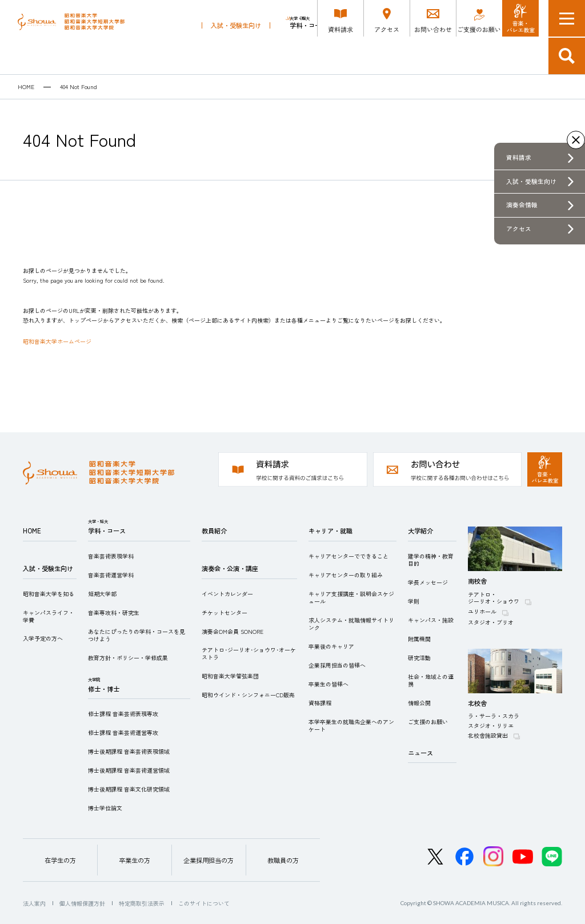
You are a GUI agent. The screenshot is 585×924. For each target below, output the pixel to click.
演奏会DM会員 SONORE (233, 631)
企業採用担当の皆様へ (337, 665)
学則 (414, 601)
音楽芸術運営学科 (111, 575)
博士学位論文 (105, 808)
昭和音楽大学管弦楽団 (230, 676)
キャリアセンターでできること (348, 556)
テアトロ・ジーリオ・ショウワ (494, 598)
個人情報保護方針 (82, 903)
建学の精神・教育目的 (431, 560)
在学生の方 (60, 860)
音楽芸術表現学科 (111, 556)
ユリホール (482, 611)
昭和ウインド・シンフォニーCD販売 (248, 695)
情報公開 (419, 703)
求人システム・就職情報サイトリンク (351, 624)
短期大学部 (102, 594)
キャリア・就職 (511, 56)
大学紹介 (420, 531)
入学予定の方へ (43, 638)
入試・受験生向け (236, 56)
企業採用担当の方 (209, 860)
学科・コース (308, 53)
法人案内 (34, 903)
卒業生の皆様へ (328, 684)
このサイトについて (204, 903)
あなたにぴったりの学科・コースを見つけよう (137, 635)
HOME (26, 87)
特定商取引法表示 (142, 903)
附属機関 (419, 639)
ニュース (420, 753)
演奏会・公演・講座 (449, 56)
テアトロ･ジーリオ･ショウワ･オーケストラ (249, 653)
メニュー (567, 18)
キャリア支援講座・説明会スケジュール (351, 597)
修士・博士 (355, 53)
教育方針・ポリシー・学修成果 (128, 658)
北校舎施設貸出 (488, 735)
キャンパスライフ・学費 (49, 616)
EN (303, 19)
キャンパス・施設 (431, 620)
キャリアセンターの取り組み (346, 575)
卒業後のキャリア (331, 646)
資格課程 (320, 703)
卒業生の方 (135, 860)
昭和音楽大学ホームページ (57, 341)
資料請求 (519, 157)
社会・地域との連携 (431, 680)
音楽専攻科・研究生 (114, 612)
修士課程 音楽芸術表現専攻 (123, 714)
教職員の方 (283, 860)
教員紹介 (395, 56)
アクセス (519, 229)
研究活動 (419, 658)
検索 (567, 56)
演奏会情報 (522, 205)
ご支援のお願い (428, 722)
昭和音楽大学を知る (49, 594)
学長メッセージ (428, 582)
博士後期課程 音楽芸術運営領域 (129, 770)
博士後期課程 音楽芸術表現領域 (129, 751)
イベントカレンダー (227, 594)
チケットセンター (225, 612)
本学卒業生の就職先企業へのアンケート (351, 725)
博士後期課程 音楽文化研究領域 (129, 789)
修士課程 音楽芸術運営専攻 (123, 732)
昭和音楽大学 (80, 37)
